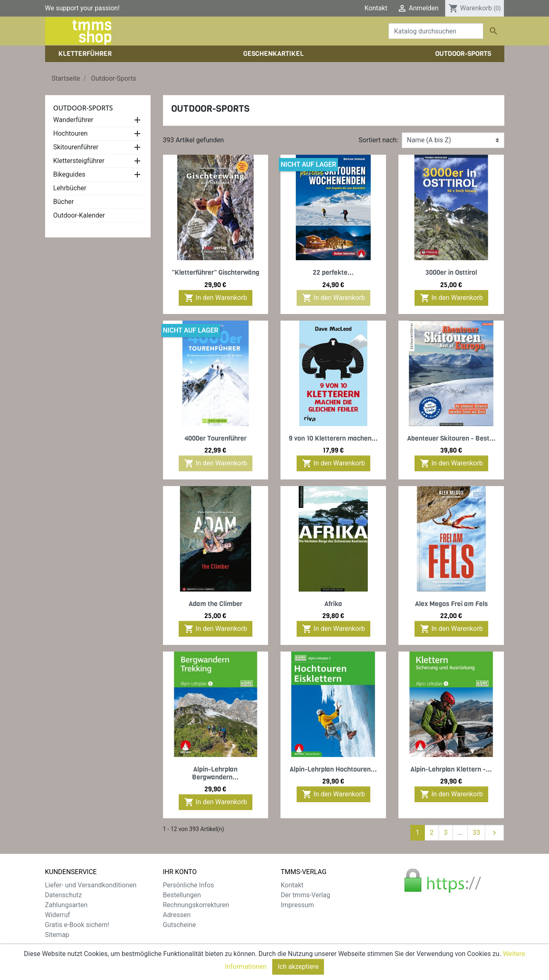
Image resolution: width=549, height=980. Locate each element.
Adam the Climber (216, 604)
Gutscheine (180, 925)
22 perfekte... (333, 272)
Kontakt (376, 8)
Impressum (298, 905)
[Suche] (436, 31)
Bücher (64, 202)
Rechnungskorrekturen (196, 905)
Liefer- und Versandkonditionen (91, 885)
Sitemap (57, 935)
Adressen (177, 915)
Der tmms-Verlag (306, 895)
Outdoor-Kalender (79, 215)
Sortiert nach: (379, 140)
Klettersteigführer (79, 161)
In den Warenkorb (216, 298)
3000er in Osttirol (451, 272)
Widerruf (58, 915)
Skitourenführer (76, 147)
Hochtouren (71, 133)
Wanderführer (73, 120)
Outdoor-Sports (83, 108)
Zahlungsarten (66, 905)
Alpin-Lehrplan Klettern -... (451, 769)
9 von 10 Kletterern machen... (333, 438)
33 (477, 833)
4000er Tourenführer (216, 438)
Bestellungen (182, 895)
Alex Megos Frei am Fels (451, 604)
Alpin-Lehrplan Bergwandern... (215, 773)
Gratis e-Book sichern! (77, 925)
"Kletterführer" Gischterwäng (216, 272)
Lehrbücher (70, 188)
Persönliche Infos (189, 885)
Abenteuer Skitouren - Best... (451, 438)
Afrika (333, 604)
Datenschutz (64, 895)
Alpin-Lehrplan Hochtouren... (333, 769)
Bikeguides (70, 174)
